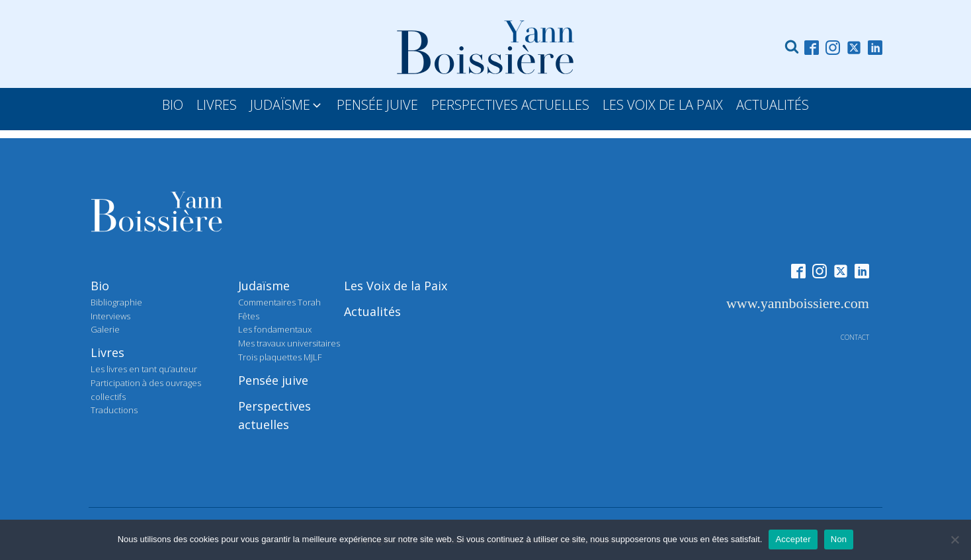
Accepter (793, 539)
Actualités (372, 311)
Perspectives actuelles (274, 416)
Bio (100, 286)
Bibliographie (116, 302)
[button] (287, 105)
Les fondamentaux (275, 329)
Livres (107, 352)
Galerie (105, 329)
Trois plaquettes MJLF (280, 357)
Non (839, 539)
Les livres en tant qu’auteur (144, 369)
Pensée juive (273, 380)
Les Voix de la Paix (396, 286)
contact (855, 337)
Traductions (114, 410)
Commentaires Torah (279, 302)
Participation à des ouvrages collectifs (146, 390)
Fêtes (249, 316)
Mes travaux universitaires (289, 343)
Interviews (110, 316)
